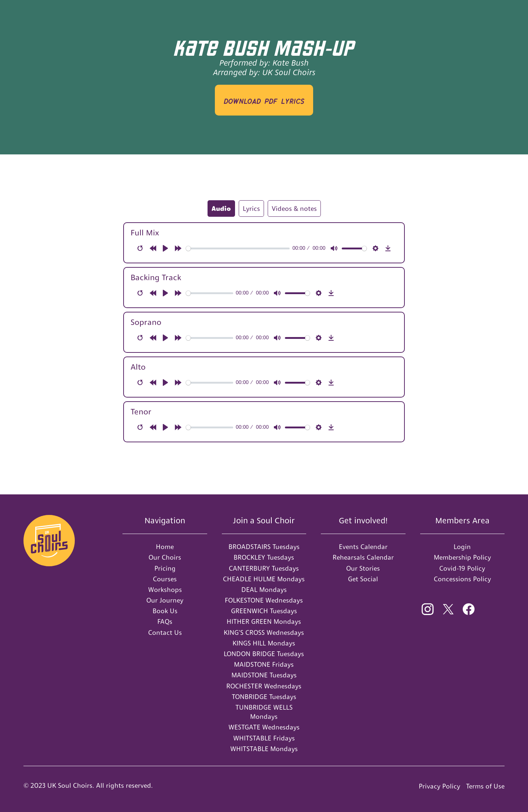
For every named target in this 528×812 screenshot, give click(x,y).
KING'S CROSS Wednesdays (264, 632)
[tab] (221, 209)
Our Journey (165, 600)
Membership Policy (462, 557)
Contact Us (165, 632)
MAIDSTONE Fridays (264, 664)
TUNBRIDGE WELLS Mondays (264, 712)
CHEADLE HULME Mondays (264, 579)
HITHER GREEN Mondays (264, 621)
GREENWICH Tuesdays (264, 611)
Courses (165, 579)
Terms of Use (485, 786)
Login (462, 547)
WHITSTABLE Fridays (264, 738)
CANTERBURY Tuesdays (264, 568)
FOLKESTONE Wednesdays (264, 600)
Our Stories (363, 568)
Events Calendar (363, 547)
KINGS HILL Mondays (264, 643)
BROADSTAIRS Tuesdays (264, 547)
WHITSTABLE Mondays (264, 749)
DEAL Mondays (264, 590)
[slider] (238, 248)
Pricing (165, 568)
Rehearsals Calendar (363, 557)
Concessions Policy (462, 579)
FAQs (165, 621)
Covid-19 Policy (462, 568)
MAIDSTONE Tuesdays (264, 675)
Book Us (165, 611)
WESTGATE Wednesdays (264, 727)
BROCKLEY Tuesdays (264, 557)
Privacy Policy (439, 786)
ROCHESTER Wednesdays (264, 686)
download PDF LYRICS (264, 100)
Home (165, 547)
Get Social (363, 579)
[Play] (165, 248)
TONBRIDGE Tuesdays (264, 697)
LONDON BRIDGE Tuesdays (264, 654)
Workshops (165, 590)
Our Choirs (165, 557)
